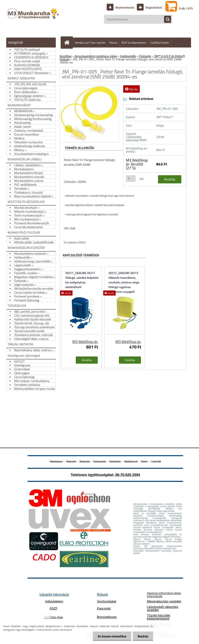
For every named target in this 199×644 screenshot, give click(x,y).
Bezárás (143, 636)
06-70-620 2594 (128, 475)
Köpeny (144, 461)
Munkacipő (71, 461)
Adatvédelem (54, 601)
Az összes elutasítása (112, 636)
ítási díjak (54, 617)
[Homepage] (68, 42)
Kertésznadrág (100, 461)
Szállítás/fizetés (160, 43)
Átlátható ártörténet (138, 99)
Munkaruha (85, 461)
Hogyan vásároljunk (77, 52)
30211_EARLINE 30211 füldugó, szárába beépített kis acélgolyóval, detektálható (82, 280)
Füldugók (145, 56)
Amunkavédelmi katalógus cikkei (96, 56)
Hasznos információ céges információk (164, 595)
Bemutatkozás (107, 617)
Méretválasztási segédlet (164, 601)
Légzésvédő (156, 461)
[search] (166, 19)
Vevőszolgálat (107, 601)
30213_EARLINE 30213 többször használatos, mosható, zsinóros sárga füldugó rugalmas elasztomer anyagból (124, 281)
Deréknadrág (115, 461)
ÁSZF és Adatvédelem (134, 43)
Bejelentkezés (125, 7)
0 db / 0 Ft (186, 8)
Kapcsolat (104, 608)
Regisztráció (153, 7)
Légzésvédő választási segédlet (163, 608)
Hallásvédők (128, 56)
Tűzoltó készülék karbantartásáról (158, 617)
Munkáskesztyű (131, 461)
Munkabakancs (56, 461)
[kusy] (131, 179)
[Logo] (33, 17)
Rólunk (114, 43)
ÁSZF (54, 608)
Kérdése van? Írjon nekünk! (90, 43)
